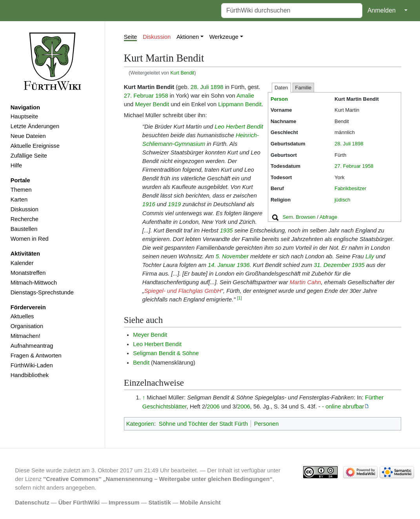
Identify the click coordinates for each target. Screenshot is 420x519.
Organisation (27, 326)
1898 (358, 144)
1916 (149, 204)
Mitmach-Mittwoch (34, 283)
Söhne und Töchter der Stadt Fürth (203, 424)
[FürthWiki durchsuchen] (292, 11)
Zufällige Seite (29, 156)
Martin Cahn (305, 282)
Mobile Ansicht (200, 503)
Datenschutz (32, 503)
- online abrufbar (343, 406)
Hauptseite (24, 116)
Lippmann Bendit (240, 104)
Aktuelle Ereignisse (35, 146)
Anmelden (382, 10)
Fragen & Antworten (36, 356)
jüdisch (342, 200)
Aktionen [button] (188, 37)
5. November (232, 256)
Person (279, 99)
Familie (304, 88)
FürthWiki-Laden (32, 365)
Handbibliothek (30, 375)
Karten (19, 200)
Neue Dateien (28, 136)
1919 (174, 204)
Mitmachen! (25, 336)
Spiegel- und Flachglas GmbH (183, 291)
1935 (226, 230)
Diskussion (25, 209)
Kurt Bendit (182, 73)
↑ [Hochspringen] (144, 397)
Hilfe (16, 165)
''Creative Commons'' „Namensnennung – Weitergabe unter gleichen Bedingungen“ (158, 479)
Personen (266, 424)
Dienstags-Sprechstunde (42, 292)
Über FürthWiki (79, 503)
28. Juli (343, 144)
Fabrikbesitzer (350, 188)
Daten (281, 88)
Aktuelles (22, 316)
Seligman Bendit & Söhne (166, 353)
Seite (131, 37)
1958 (368, 166)
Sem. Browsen (299, 217)
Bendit (141, 363)
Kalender (22, 263)
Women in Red (30, 239)
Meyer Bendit (152, 104)
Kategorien (140, 424)
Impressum (124, 503)
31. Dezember (332, 265)
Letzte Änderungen (35, 126)
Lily (370, 256)
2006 (213, 406)
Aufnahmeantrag (32, 346)
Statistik (159, 503)
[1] (240, 298)
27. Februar (348, 166)
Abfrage (328, 217)
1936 (243, 265)
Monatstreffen (28, 273)
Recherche (25, 219)
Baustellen (24, 229)
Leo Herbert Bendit (239, 127)
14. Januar (222, 265)
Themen (21, 190)
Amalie (245, 96)
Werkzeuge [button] (224, 37)
